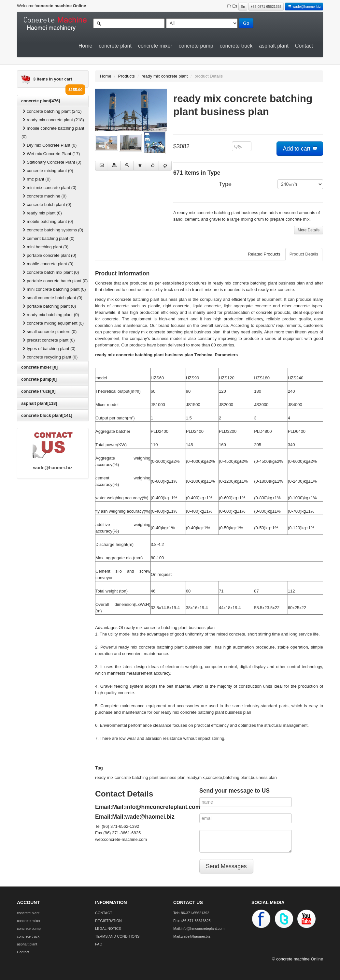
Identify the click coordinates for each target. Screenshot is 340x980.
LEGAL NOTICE (108, 929)
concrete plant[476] (41, 101)
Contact (304, 46)
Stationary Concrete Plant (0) (51, 162)
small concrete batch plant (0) (52, 298)
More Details (309, 230)
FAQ (99, 944)
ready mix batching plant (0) (50, 315)
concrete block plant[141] (47, 415)
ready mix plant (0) (42, 213)
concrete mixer (155, 46)
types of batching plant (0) (49, 349)
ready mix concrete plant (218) (53, 120)
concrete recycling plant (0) (50, 357)
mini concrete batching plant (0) (54, 289)
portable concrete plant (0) (49, 255)
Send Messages (226, 866)
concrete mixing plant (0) (47, 171)
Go (246, 23)
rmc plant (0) (36, 179)
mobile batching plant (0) (47, 221)
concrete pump (196, 46)
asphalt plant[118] (39, 403)
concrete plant (115, 46)
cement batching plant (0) (48, 238)
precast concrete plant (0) (48, 340)
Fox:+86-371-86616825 (192, 921)
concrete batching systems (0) (52, 230)
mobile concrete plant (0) (47, 264)
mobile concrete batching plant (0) (53, 132)
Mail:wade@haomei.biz (143, 817)
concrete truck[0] (38, 391)
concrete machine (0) (44, 196)
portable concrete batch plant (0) (55, 281)
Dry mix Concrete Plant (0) (49, 145)
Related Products (264, 254)
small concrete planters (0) (49, 332)
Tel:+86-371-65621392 (191, 913)
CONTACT (104, 913)
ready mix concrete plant (165, 76)
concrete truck (236, 46)
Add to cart (300, 149)
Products (127, 76)
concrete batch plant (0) (46, 205)
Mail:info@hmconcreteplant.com (156, 807)
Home (85, 46)
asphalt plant (274, 46)
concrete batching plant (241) (52, 111)
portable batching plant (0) (49, 306)
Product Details (304, 254)
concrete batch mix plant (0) (50, 272)
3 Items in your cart (53, 79)
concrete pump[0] (39, 379)
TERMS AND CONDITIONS (117, 936)
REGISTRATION (108, 921)
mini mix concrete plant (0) (49, 188)
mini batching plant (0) (45, 247)
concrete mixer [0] (39, 367)
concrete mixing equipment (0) (53, 323)
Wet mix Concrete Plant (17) (51, 154)
